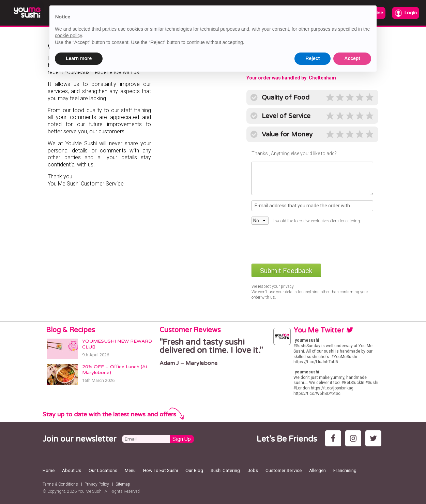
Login (406, 13)
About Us (72, 470)
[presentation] (303, 243)
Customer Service (284, 470)
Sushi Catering (225, 470)
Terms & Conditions (60, 484)
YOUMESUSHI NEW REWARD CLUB (117, 344)
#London (302, 388)
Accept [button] (352, 58)
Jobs (253, 470)
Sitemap (123, 484)
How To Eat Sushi (161, 470)
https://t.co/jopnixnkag (332, 388)
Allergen (317, 470)
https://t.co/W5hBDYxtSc (317, 394)
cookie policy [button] (68, 35)
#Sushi (372, 383)
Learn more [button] (79, 58)
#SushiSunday (307, 346)
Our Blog (194, 470)
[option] (213, 352)
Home (49, 470)
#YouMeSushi (344, 357)
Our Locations (103, 470)
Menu (130, 470)
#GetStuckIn (353, 383)
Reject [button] (313, 58)
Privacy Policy (97, 484)
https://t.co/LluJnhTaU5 (316, 362)
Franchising (345, 470)
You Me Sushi (90, 491)
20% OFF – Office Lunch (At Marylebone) (115, 370)
